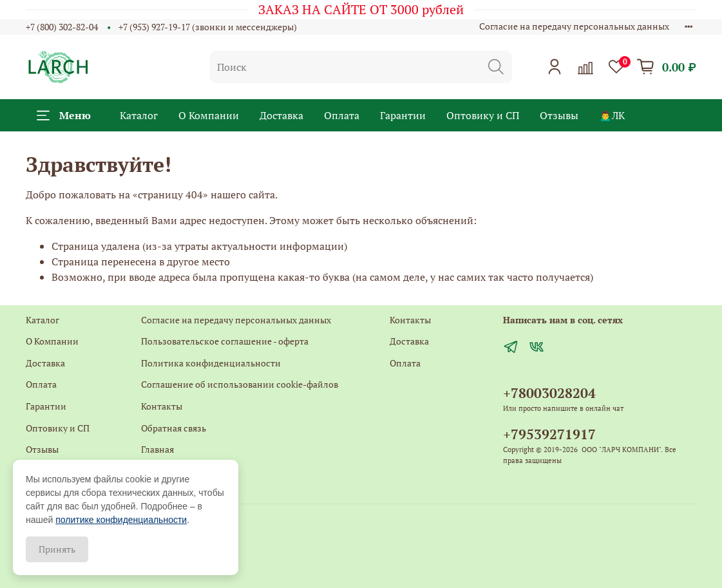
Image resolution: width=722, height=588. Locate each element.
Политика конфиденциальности (211, 363)
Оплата (342, 115)
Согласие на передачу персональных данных (574, 26)
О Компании (209, 115)
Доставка (281, 115)
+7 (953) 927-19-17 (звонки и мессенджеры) (208, 27)
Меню (64, 115)
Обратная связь (174, 428)
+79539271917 (549, 434)
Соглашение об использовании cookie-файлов (240, 384)
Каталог (139, 115)
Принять (57, 549)
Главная (157, 449)
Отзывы (559, 115)
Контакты (162, 406)
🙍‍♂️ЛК (612, 115)
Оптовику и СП (483, 115)
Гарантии (403, 115)
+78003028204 (549, 393)
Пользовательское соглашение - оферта (225, 341)
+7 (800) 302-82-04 (62, 27)
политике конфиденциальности (121, 520)
